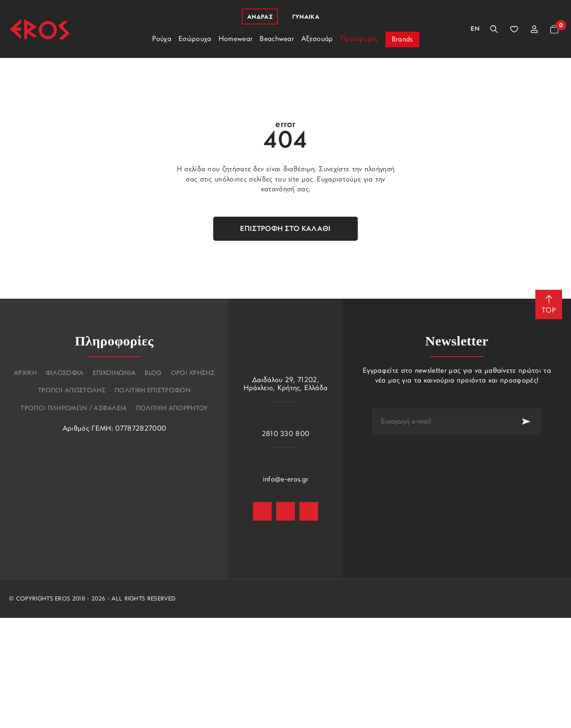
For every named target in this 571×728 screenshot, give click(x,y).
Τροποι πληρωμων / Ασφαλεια (74, 409)
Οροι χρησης (193, 374)
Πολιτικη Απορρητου (172, 409)
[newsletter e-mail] (441, 422)
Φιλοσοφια (65, 374)
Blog (153, 374)
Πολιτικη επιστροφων (153, 391)
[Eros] (40, 29)
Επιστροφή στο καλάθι (285, 229)
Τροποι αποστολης (72, 391)
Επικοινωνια (114, 374)
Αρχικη (25, 374)
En (475, 29)
